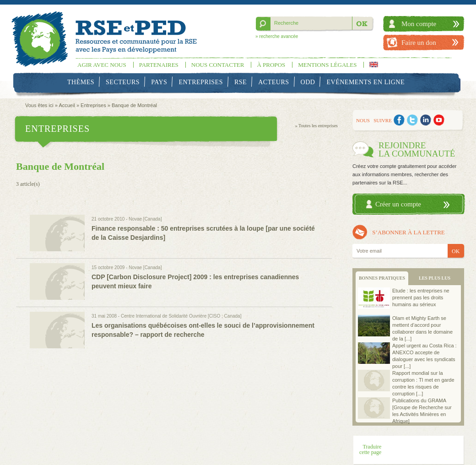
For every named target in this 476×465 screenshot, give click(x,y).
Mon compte (419, 24)
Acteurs (273, 82)
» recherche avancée (277, 36)
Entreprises (201, 82)
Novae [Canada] (145, 219)
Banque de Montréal (134, 105)
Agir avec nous (102, 65)
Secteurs (123, 82)
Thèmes (81, 82)
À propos (271, 65)
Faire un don (419, 43)
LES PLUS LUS (435, 278)
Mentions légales (327, 65)
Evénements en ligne (366, 82)
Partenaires (159, 65)
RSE (241, 82)
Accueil (67, 105)
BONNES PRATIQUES (382, 278)
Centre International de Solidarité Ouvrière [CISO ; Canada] (181, 316)
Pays (159, 82)
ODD (308, 82)
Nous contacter (218, 65)
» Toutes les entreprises (316, 126)
